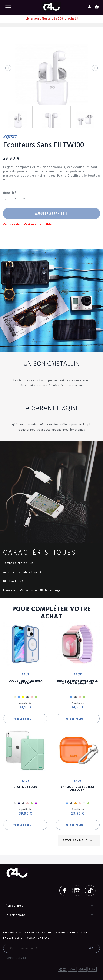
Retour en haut (78, 841)
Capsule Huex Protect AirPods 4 (78, 789)
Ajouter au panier (51, 214)
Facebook (65, 891)
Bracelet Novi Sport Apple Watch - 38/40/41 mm (77, 683)
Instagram (77, 891)
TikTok (90, 891)
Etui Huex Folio (25, 788)
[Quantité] (8, 200)
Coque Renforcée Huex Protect (26, 683)
